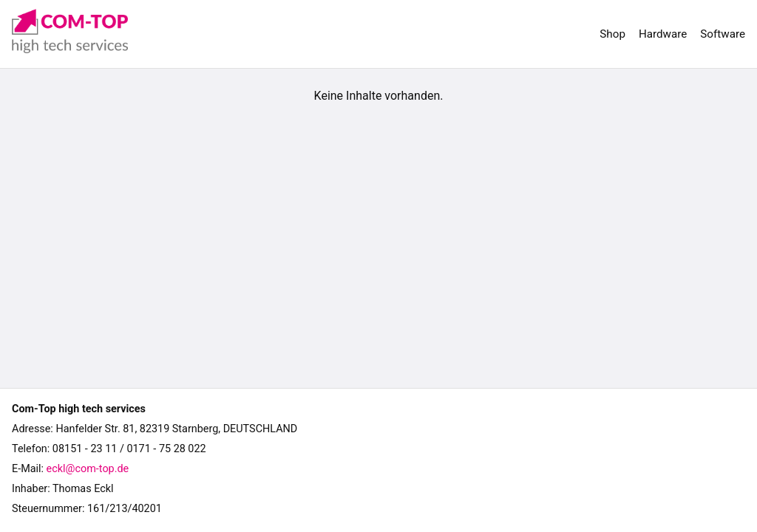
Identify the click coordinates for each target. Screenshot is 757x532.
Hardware (663, 34)
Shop (612, 34)
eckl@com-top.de (88, 469)
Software (723, 34)
